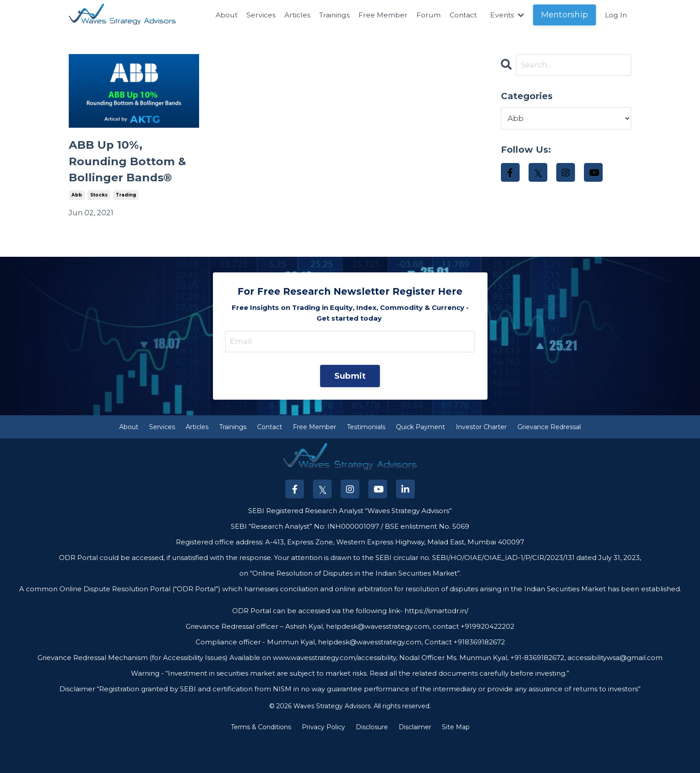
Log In (616, 15)
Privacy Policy (323, 761)
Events (506, 15)
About (221, 15)
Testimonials (366, 461)
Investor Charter (481, 461)
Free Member (380, 15)
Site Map (456, 761)
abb (77, 226)
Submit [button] (350, 409)
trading (126, 226)
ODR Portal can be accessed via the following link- (317, 645)
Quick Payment (421, 461)
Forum (426, 15)
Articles (292, 15)
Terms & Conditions (261, 761)
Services (256, 15)
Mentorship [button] (564, 15)
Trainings (330, 15)
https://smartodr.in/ (435, 645)
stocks (99, 226)
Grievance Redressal (549, 461)
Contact (461, 15)
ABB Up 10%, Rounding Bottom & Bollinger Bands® (132, 177)
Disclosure (372, 761)
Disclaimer (415, 761)
